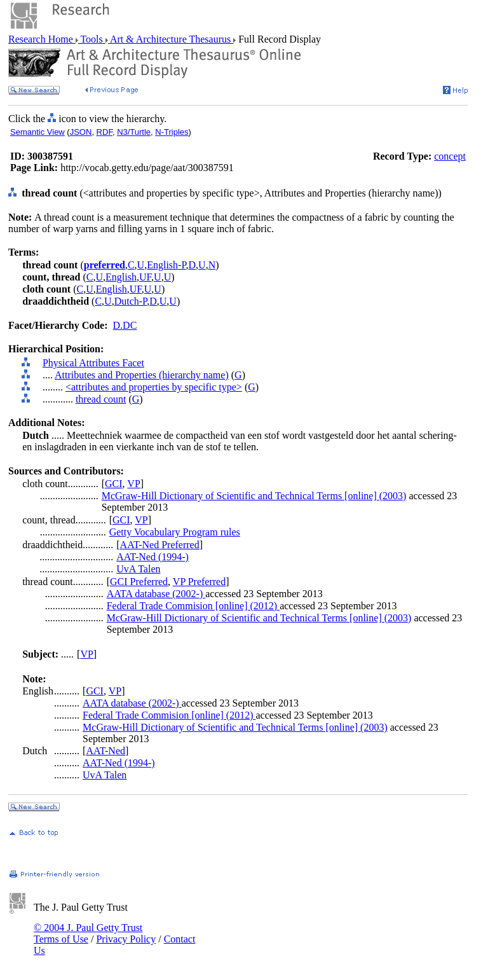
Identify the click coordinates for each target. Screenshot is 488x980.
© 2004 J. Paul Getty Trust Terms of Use (88, 933)
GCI (114, 484)
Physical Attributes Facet (93, 363)
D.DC (125, 325)
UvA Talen (138, 569)
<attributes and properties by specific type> (154, 387)
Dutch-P (131, 301)
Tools (92, 39)
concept (450, 156)
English (121, 277)
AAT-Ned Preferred (160, 545)
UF (145, 277)
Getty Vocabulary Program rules (175, 532)
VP (133, 484)
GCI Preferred (139, 582)
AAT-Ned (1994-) (152, 557)
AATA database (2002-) (156, 594)
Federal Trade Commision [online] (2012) (193, 606)
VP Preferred (199, 582)
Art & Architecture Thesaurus (171, 39)
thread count (101, 399)
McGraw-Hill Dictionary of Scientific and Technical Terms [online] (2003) (254, 496)
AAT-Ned (105, 751)
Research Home (42, 39)
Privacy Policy (126, 939)
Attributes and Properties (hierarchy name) (142, 375)
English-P (166, 265)
